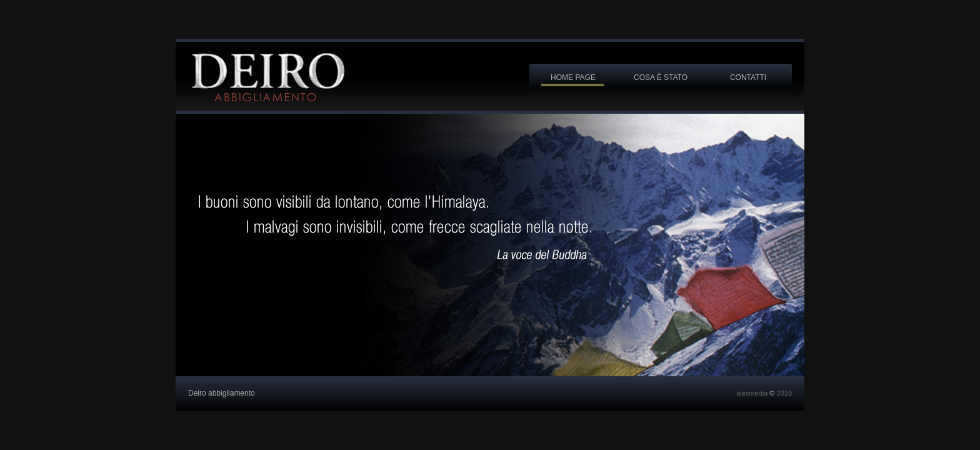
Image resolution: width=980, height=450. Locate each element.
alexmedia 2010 (764, 393)
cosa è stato (661, 77)
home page (573, 77)
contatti (748, 77)
